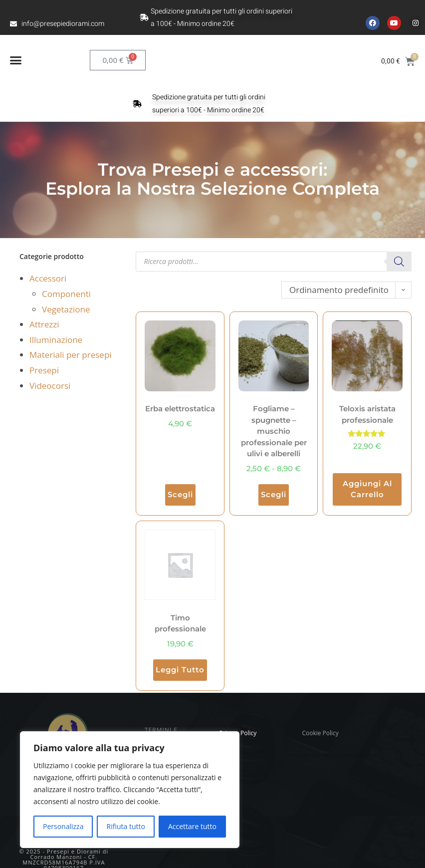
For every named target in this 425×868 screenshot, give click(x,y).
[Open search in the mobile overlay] (274, 262)
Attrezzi (44, 324)
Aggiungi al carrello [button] (367, 489)
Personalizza (63, 826)
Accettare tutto (192, 826)
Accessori (48, 278)
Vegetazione (66, 309)
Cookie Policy (320, 733)
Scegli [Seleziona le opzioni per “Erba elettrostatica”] (180, 494)
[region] (130, 790)
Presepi (44, 370)
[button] (16, 60)
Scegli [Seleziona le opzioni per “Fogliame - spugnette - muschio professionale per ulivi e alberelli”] (274, 494)
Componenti (66, 294)
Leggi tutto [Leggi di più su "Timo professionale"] (180, 670)
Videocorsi (50, 386)
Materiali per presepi (71, 355)
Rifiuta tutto (125, 826)
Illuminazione (56, 340)
